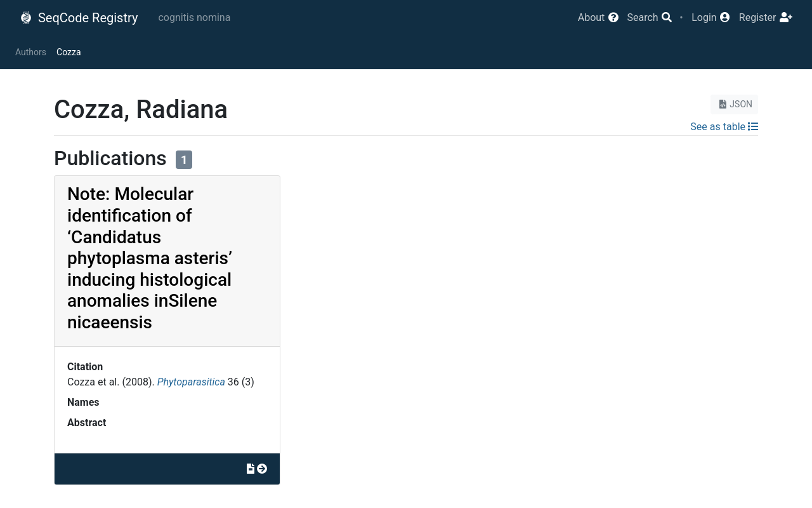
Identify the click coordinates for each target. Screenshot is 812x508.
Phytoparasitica (191, 382)
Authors (31, 52)
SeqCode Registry (79, 18)
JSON (734, 104)
